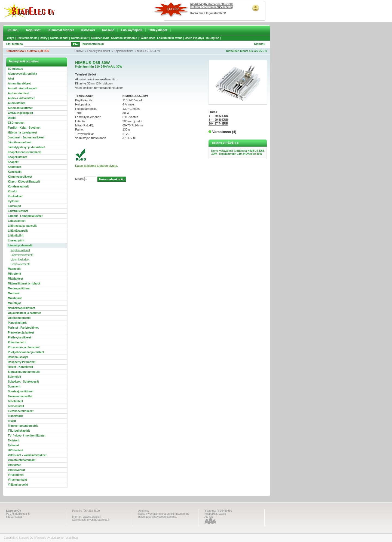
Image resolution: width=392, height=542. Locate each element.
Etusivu (13, 30)
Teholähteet (15, 401)
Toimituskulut (80, 38)
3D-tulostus (15, 69)
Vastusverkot (16, 470)
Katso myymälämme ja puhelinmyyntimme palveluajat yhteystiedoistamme (164, 515)
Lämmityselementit (99, 51)
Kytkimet (14, 201)
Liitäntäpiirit (16, 236)
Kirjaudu (260, 44)
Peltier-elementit (20, 264)
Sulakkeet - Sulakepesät (23, 382)
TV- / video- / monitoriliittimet (27, 436)
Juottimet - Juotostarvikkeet (26, 137)
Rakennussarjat (18, 357)
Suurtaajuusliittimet (21, 391)
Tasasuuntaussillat (20, 396)
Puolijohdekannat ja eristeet (26, 352)
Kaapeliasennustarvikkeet (25, 152)
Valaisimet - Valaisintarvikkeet (27, 455)
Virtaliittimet (16, 475)
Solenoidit (14, 377)
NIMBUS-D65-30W (148, 51)
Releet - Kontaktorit (20, 367)
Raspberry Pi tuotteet (22, 362)
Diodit (12, 118)
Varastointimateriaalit (22, 460)
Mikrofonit (14, 274)
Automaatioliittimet (20, 108)
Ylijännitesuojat (18, 485)
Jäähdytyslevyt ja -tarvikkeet (26, 147)
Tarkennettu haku (93, 44)
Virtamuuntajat (17, 480)
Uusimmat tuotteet (61, 30)
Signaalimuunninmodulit (24, 372)
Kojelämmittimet (123, 51)
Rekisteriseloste (27, 38)
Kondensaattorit (18, 187)
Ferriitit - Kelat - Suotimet (24, 128)
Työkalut (13, 445)
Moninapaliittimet (19, 288)
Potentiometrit (17, 342)
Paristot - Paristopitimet (23, 328)
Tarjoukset (33, 30)
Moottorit (14, 293)
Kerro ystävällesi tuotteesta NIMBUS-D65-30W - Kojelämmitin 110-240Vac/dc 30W (238, 152)
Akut (11, 79)
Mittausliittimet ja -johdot (24, 284)
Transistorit (15, 416)
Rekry (44, 38)
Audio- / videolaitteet (21, 98)
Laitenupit (14, 206)
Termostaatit (16, 406)
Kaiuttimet (15, 167)
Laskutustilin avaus (170, 38)
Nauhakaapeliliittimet (22, 308)
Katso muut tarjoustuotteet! (208, 13)
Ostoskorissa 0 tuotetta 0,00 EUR (28, 51)
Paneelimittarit (17, 323)
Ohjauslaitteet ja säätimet (24, 313)
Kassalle (108, 30)
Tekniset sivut (100, 38)
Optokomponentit (19, 318)
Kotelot (13, 191)
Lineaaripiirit (16, 240)
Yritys (10, 38)
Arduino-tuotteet (19, 93)
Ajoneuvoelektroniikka (22, 74)
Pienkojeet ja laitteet (21, 333)
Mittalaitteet (16, 279)
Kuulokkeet (15, 196)
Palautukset (147, 38)
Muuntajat (14, 303)
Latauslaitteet (17, 221)
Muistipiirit (15, 298)
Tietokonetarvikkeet (21, 411)
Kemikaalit (15, 172)
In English (213, 38)
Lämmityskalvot (20, 260)
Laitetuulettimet (18, 211)
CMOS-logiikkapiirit (20, 113)
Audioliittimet (17, 103)
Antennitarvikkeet (19, 84)
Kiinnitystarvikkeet (20, 177)
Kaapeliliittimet (18, 157)
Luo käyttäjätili (132, 30)
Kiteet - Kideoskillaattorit (24, 182)
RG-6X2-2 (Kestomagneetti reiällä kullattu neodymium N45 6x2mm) (212, 6)
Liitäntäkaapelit (18, 231)
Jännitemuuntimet (20, 142)
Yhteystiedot (158, 30)
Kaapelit (13, 162)
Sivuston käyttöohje (124, 38)
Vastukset (14, 465)
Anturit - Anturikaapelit (23, 88)
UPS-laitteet (16, 450)
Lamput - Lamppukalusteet (25, 216)
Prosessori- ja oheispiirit (24, 347)
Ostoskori (88, 30)
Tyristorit (14, 440)
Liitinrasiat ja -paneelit (22, 226)
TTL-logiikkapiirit (19, 431)
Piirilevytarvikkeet (19, 337)
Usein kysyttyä (194, 38)
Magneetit (14, 269)
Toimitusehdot (59, 38)
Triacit (12, 421)
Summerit (14, 387)
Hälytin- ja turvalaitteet (22, 133)
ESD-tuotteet (16, 123)
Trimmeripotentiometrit (23, 426)
